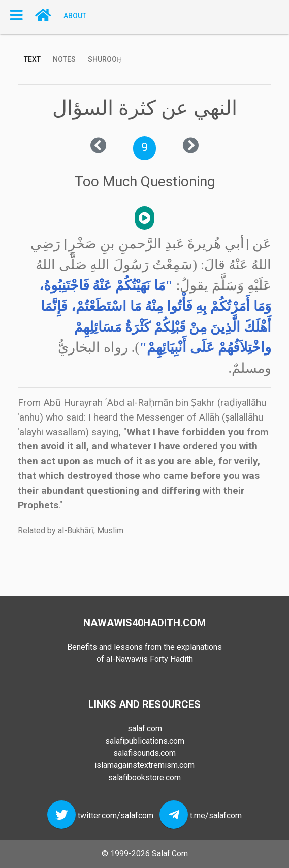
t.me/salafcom (216, 815)
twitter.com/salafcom (116, 815)
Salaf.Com (170, 854)
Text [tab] (32, 59)
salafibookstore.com (144, 777)
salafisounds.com (144, 753)
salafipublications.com (145, 741)
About (75, 15)
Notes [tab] (64, 59)
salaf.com (145, 729)
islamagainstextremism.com (144, 765)
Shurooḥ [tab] (105, 59)
